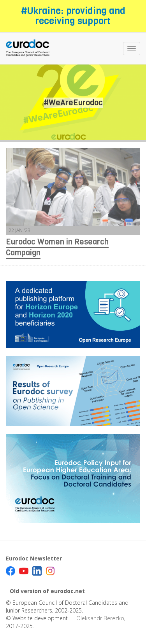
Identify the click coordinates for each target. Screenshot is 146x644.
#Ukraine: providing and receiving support (73, 16)
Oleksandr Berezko (100, 618)
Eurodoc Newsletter (34, 558)
